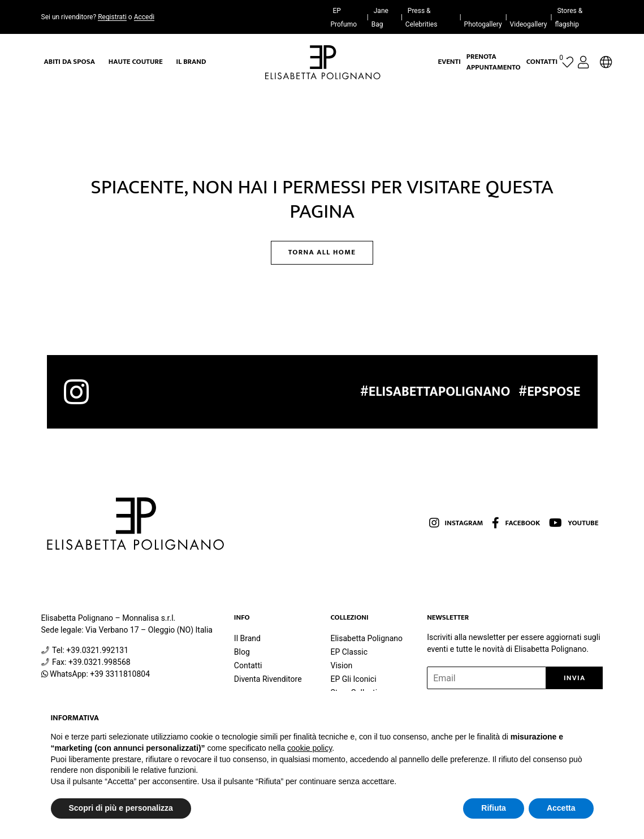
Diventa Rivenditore (268, 679)
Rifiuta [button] (494, 808)
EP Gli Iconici (353, 679)
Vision (341, 665)
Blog (242, 652)
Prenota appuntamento (494, 62)
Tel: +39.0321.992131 (90, 650)
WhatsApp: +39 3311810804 (100, 674)
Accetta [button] (561, 808)
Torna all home (322, 252)
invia (575, 678)
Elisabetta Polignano (366, 638)
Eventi (449, 62)
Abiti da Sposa (70, 62)
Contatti (542, 62)
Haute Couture (136, 62)
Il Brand (191, 62)
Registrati (112, 17)
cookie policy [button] (310, 748)
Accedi (144, 17)
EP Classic (349, 652)
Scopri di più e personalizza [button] (121, 808)
